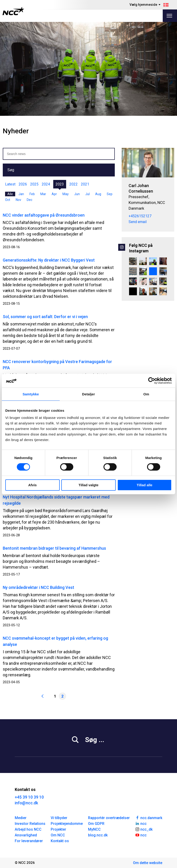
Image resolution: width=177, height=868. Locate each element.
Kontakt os (60, 841)
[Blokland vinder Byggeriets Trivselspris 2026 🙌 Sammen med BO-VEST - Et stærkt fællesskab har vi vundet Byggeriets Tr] (133, 281)
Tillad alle (145, 485)
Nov (18, 200)
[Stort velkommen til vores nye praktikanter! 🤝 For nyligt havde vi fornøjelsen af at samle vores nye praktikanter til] (153, 281)
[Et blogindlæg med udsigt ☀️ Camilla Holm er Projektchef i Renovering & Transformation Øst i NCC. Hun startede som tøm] (153, 261)
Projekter (58, 829)
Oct (8, 200)
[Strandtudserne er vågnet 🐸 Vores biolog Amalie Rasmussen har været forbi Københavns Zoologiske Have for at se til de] (143, 281)
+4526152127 (140, 216)
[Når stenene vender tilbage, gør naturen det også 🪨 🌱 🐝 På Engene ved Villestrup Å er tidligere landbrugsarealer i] (133, 271)
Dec (29, 200)
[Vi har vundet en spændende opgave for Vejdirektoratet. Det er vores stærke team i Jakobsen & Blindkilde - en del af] (133, 261)
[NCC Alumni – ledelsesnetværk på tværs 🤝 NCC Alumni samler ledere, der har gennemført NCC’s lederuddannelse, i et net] (163, 261)
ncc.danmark (149, 817)
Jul (87, 194)
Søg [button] (11, 170)
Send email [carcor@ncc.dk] (138, 222)
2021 (85, 184)
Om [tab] (146, 394)
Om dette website (148, 863)
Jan (21, 194)
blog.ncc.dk (98, 835)
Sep (110, 194)
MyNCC (94, 829)
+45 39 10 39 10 (29, 797)
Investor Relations (30, 824)
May (66, 194)
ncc (141, 823)
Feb (32, 194)
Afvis (32, 485)
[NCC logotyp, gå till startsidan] (13, 11)
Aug (98, 194)
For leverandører (29, 841)
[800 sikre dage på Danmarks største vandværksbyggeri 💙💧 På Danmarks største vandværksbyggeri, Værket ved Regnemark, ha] (143, 261)
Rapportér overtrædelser (109, 818)
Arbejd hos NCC (28, 829)
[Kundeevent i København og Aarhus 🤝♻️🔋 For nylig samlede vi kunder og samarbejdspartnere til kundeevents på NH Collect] (143, 291)
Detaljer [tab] (88, 394)
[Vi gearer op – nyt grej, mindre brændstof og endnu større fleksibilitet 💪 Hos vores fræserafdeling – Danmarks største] (153, 271)
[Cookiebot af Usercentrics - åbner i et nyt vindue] (152, 381)
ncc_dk (144, 829)
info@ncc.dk (26, 803)
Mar (43, 194)
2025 (34, 184)
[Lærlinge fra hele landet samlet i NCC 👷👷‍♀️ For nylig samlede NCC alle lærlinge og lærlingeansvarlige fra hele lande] (163, 291)
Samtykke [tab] (31, 394)
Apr (54, 194)
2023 (60, 184)
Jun (77, 194)
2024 (46, 184)
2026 (23, 184)
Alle (10, 194)
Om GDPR (96, 824)
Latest (10, 184)
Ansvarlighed (26, 835)
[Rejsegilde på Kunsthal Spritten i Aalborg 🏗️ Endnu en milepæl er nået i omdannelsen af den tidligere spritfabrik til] (143, 271)
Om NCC (58, 835)
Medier (21, 818)
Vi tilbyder (59, 818)
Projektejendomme (67, 824)
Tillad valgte (88, 485)
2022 (74, 184)
